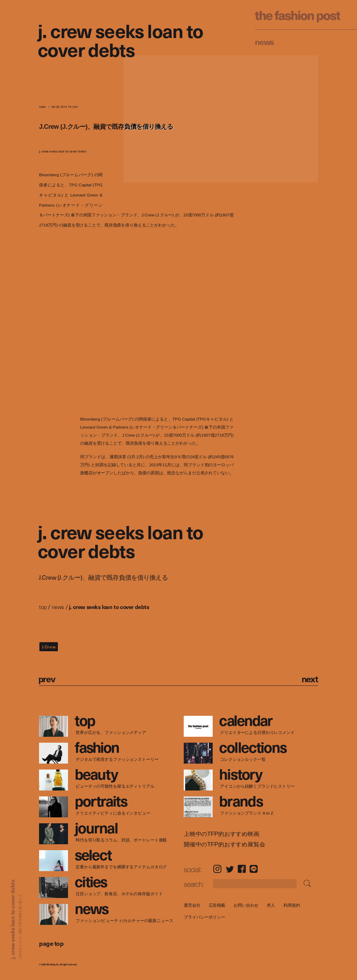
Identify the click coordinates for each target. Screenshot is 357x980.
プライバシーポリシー (204, 917)
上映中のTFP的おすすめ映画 (222, 834)
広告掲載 (217, 905)
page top (51, 943)
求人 (271, 905)
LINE (254, 869)
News (264, 42)
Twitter (230, 869)
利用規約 (292, 905)
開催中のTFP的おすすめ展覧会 (225, 845)
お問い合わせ (246, 905)
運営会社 (192, 905)
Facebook (242, 869)
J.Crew (49, 647)
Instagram (217, 869)
